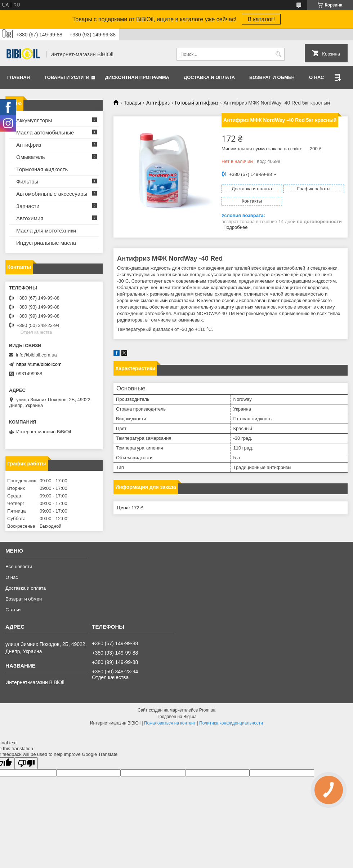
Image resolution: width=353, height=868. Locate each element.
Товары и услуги (67, 77)
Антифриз (158, 103)
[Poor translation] (26, 763)
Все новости (19, 566)
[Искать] (278, 54)
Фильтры (27, 181)
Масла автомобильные (45, 132)
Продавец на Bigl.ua (176, 717)
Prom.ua (207, 710)
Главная (19, 77)
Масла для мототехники (46, 231)
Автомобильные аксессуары (52, 194)
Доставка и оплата (209, 77)
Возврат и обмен (272, 77)
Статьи (13, 610)
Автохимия (30, 218)
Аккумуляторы (34, 120)
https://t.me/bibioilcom (39, 364)
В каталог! (261, 19)
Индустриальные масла (46, 243)
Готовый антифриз (196, 103)
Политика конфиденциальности (231, 723)
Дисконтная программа (137, 77)
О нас (317, 77)
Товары (132, 103)
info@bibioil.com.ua (36, 355)
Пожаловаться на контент (170, 723)
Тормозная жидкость (42, 169)
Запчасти (28, 206)
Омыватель (31, 157)
